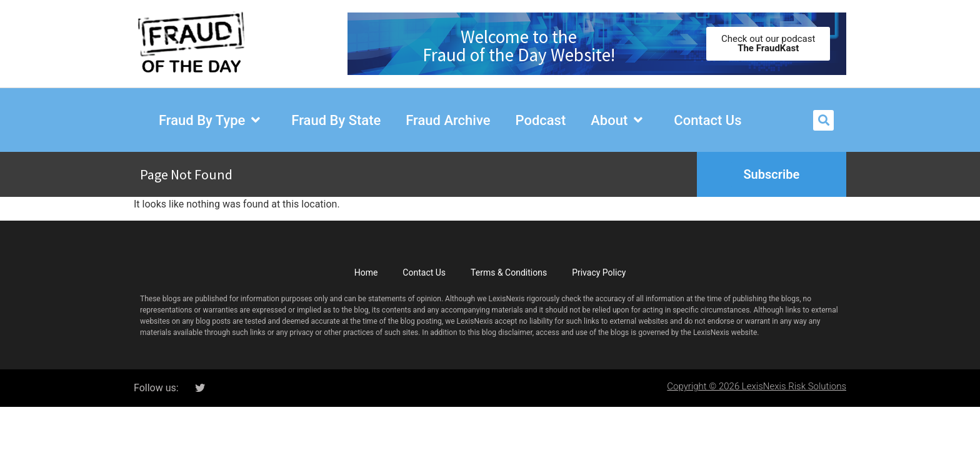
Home (366, 272)
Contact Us (424, 272)
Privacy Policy (599, 272)
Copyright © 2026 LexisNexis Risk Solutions (757, 386)
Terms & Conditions (509, 272)
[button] (823, 120)
